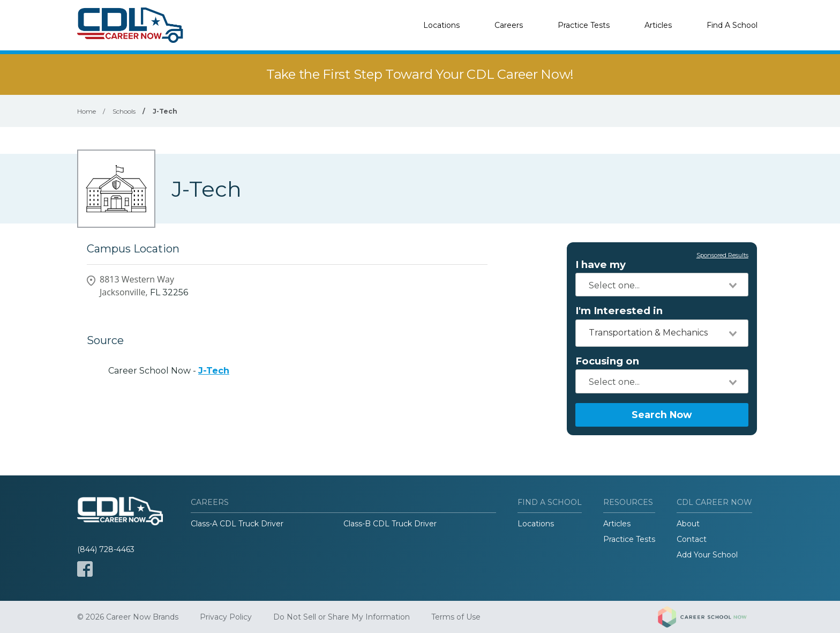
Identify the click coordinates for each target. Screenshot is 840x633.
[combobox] (662, 285)
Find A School (732, 25)
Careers (509, 25)
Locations (441, 25)
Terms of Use (456, 617)
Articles (658, 25)
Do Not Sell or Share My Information (342, 617)
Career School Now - (169, 371)
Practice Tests (584, 25)
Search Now (662, 415)
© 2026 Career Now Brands (128, 617)
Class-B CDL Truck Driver (390, 524)
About (688, 524)
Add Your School (707, 555)
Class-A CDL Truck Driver (237, 524)
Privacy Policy (226, 617)
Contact (692, 539)
